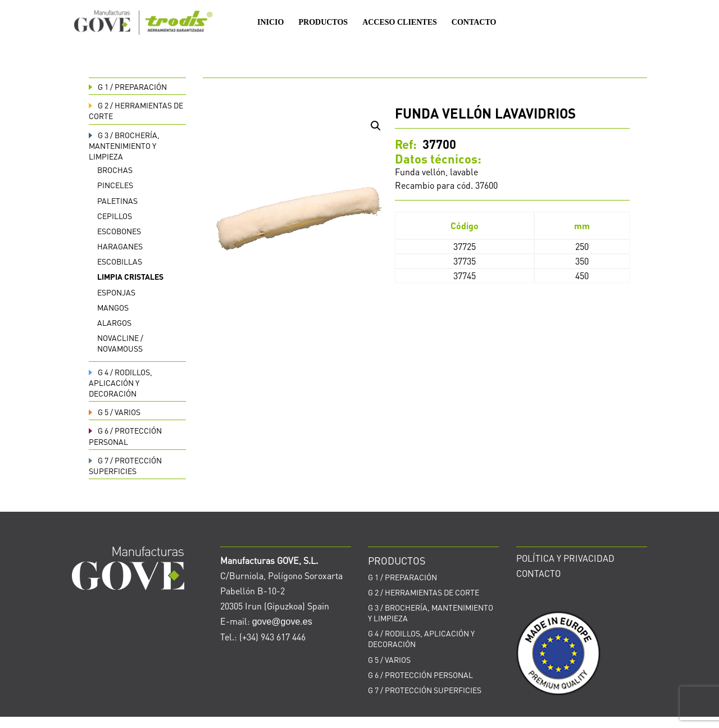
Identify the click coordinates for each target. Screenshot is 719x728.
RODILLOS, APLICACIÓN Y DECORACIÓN (120, 383)
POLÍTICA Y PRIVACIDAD (565, 558)
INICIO (270, 22)
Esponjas (116, 292)
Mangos (113, 307)
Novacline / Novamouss (120, 343)
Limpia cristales (130, 276)
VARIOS (115, 412)
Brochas (115, 170)
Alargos (114, 322)
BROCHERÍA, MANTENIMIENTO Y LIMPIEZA (124, 145)
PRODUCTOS (323, 22)
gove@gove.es (282, 622)
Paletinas (117, 201)
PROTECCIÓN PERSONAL (125, 436)
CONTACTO (474, 22)
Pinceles (115, 185)
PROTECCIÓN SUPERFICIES (125, 465)
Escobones (119, 231)
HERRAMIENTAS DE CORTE (424, 592)
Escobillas (120, 261)
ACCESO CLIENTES (400, 22)
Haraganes (120, 246)
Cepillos (115, 216)
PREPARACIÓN (128, 87)
